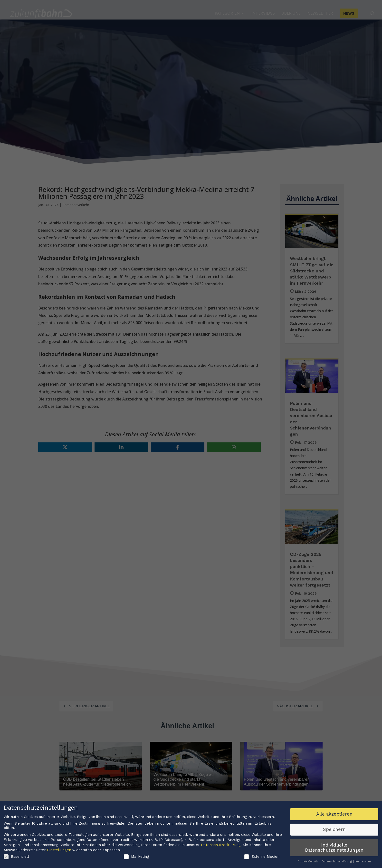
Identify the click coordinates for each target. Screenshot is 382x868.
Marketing (136, 858)
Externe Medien (262, 858)
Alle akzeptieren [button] (334, 815)
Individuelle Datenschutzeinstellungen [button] (334, 848)
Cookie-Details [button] (308, 862)
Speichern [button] (334, 830)
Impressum (363, 862)
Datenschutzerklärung (221, 846)
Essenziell (16, 858)
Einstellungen (59, 851)
